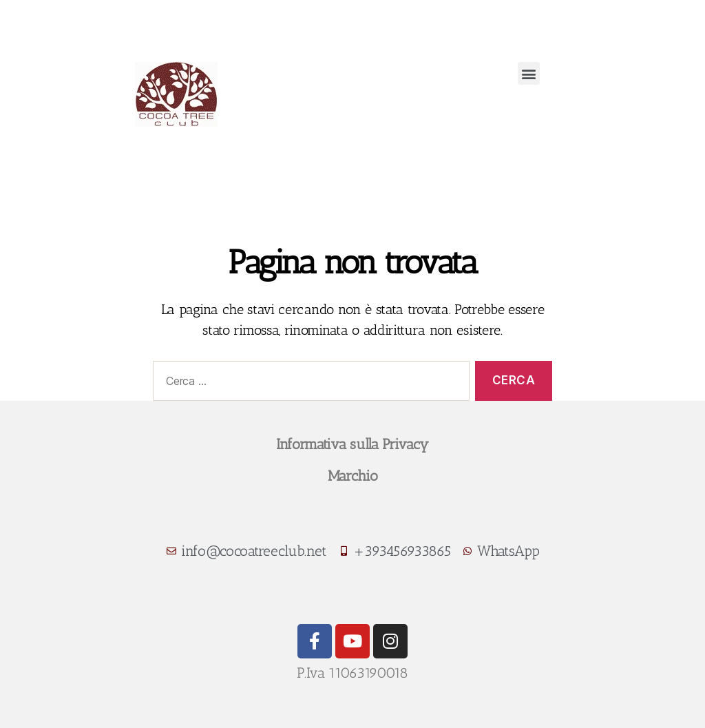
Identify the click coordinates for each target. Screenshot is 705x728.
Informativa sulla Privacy (352, 444)
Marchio (353, 476)
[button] (529, 73)
